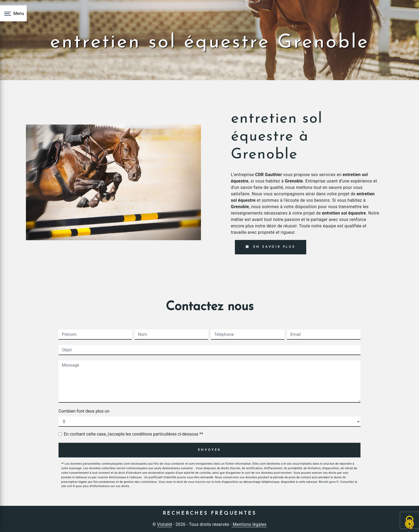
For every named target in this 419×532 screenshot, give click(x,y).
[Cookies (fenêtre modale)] (410, 523)
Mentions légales (249, 524)
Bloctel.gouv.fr (329, 482)
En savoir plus (271, 247)
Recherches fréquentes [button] (210, 513)
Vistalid (165, 524)
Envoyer (210, 450)
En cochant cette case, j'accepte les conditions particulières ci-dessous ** (133, 434)
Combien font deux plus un (84, 411)
